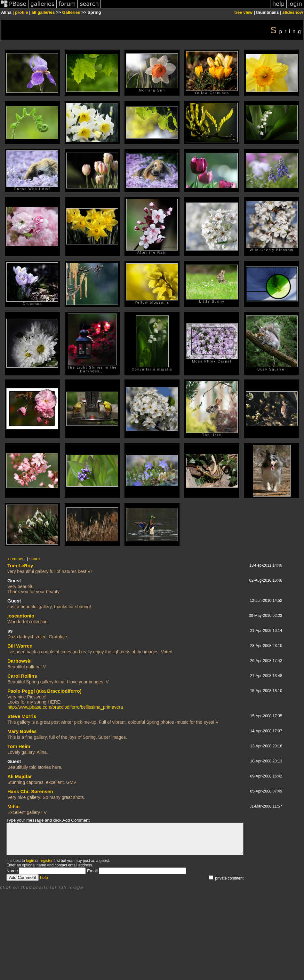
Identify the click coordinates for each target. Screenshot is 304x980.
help (44, 877)
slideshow (293, 12)
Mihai (13, 806)
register (46, 861)
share (34, 559)
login (30, 861)
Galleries (71, 12)
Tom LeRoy (20, 566)
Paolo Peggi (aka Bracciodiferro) (44, 691)
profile (22, 12)
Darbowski (20, 661)
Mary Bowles (22, 731)
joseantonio (21, 616)
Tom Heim (19, 746)
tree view (243, 12)
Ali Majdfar (20, 776)
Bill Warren (20, 646)
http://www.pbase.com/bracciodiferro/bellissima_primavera (65, 707)
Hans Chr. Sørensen (30, 791)
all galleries (43, 12)
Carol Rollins (22, 676)
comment (17, 559)
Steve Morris (22, 716)
